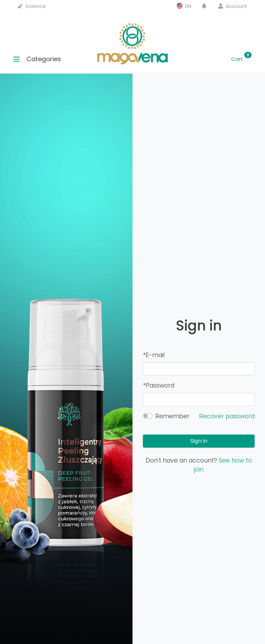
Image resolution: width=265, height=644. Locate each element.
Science (32, 6)
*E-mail (154, 355)
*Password (159, 385)
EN (184, 6)
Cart (241, 59)
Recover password (227, 416)
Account (233, 6)
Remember (172, 416)
